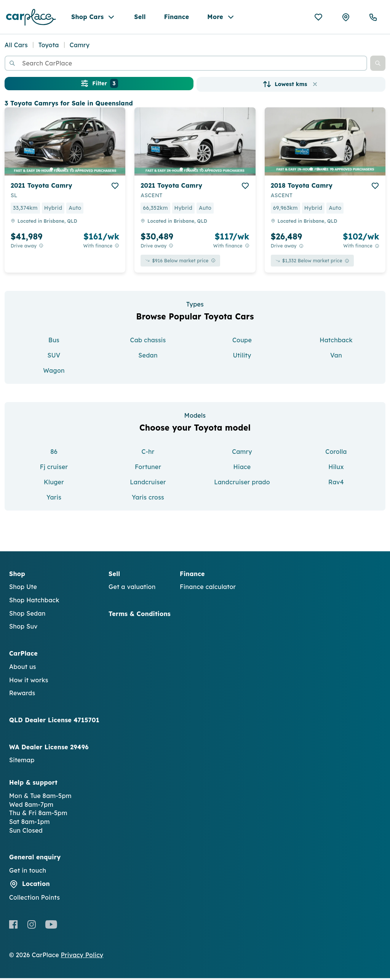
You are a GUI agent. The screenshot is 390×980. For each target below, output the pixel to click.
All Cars (16, 47)
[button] (378, 65)
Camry (242, 453)
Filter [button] (99, 86)
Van (336, 358)
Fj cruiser (54, 469)
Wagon (54, 373)
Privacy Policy (82, 957)
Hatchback (336, 342)
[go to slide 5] (79, 171)
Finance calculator (208, 589)
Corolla (336, 453)
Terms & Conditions (140, 616)
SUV (54, 358)
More (221, 18)
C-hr (148, 453)
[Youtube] (51, 926)
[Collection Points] (346, 18)
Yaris (54, 499)
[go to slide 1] (51, 171)
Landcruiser (148, 484)
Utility (242, 358)
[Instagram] (31, 926)
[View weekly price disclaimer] (117, 248)
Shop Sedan (27, 615)
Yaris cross (148, 499)
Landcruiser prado (242, 484)
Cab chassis (148, 342)
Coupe (242, 342)
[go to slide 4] (72, 171)
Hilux (336, 469)
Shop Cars (94, 18)
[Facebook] (14, 926)
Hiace (242, 469)
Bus (54, 342)
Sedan (148, 358)
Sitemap (22, 762)
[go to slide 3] (65, 171)
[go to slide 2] (58, 171)
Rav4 (336, 484)
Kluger (54, 484)
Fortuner (148, 469)
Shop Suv (23, 629)
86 (54, 453)
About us (23, 669)
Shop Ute (23, 589)
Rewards (22, 695)
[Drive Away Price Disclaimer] (41, 248)
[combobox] (186, 65)
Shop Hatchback (34, 602)
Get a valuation (132, 589)
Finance (177, 18)
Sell (140, 18)
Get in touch (28, 873)
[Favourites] (318, 18)
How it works (29, 682)
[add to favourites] (115, 188)
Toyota (49, 47)
